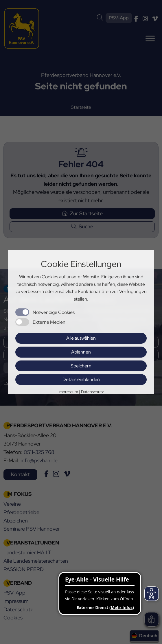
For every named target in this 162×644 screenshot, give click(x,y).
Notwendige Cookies (54, 312)
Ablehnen (81, 352)
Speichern (81, 366)
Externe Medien (49, 322)
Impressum (68, 392)
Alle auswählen (81, 338)
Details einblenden (81, 379)
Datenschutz (92, 392)
